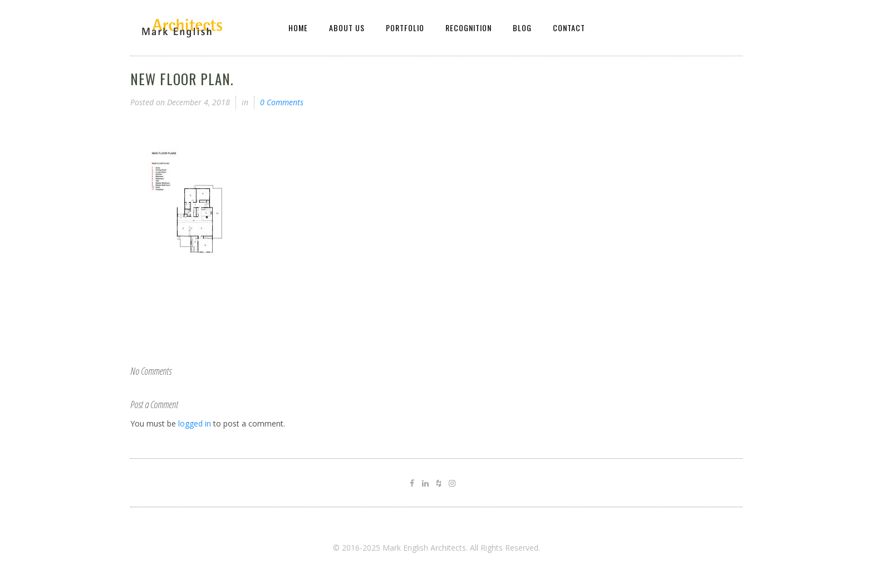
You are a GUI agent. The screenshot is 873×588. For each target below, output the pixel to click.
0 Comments (282, 102)
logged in (195, 423)
